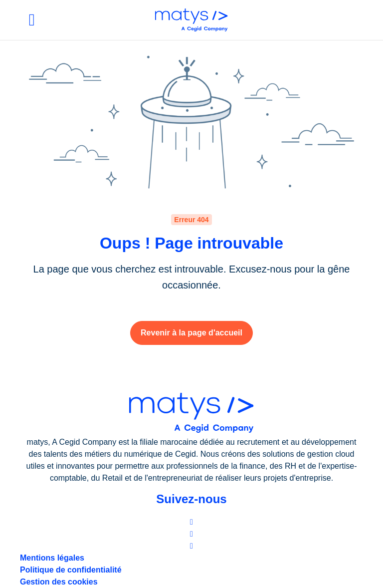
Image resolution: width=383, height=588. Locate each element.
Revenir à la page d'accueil (191, 333)
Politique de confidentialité (71, 570)
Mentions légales (52, 558)
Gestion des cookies (59, 582)
